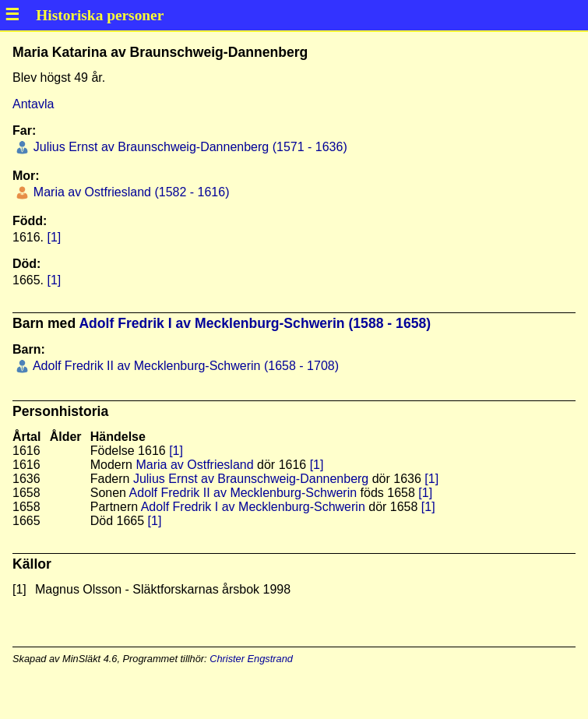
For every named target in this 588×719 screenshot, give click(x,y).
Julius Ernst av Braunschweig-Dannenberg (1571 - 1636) (188, 147)
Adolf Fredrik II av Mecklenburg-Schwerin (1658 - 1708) (184, 366)
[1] (54, 237)
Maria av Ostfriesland (194, 465)
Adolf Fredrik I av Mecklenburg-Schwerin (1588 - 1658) (255, 323)
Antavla (33, 104)
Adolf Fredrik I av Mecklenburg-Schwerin (253, 507)
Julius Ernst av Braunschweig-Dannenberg (251, 479)
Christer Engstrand (251, 659)
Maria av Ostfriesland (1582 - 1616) (129, 192)
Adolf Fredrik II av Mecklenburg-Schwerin (243, 493)
